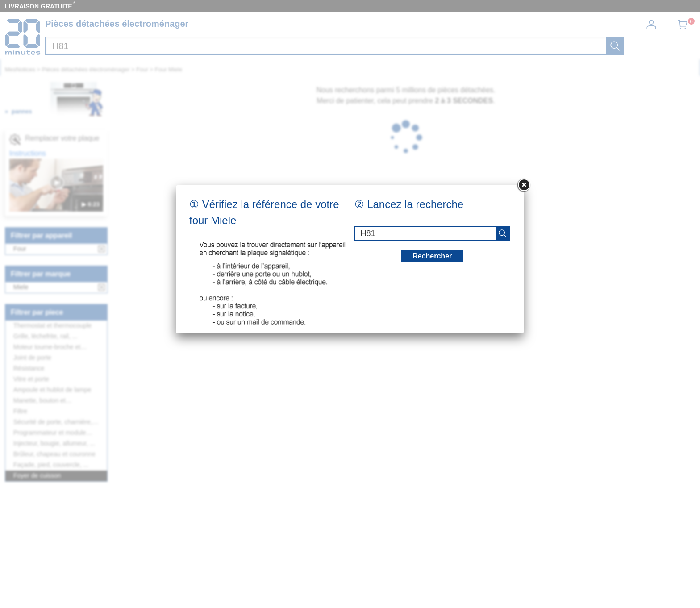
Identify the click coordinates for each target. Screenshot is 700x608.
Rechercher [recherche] (432, 256)
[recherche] (503, 233)
